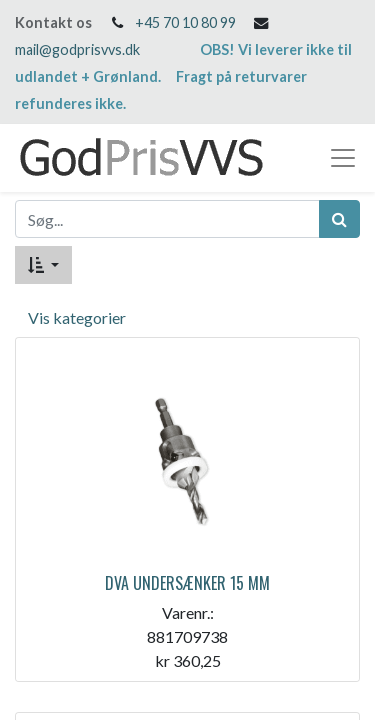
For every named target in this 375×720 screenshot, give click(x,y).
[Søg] (339, 219)
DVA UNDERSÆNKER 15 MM (187, 583)
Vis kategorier (77, 317)
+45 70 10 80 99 (185, 22)
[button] (43, 265)
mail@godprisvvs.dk (77, 49)
